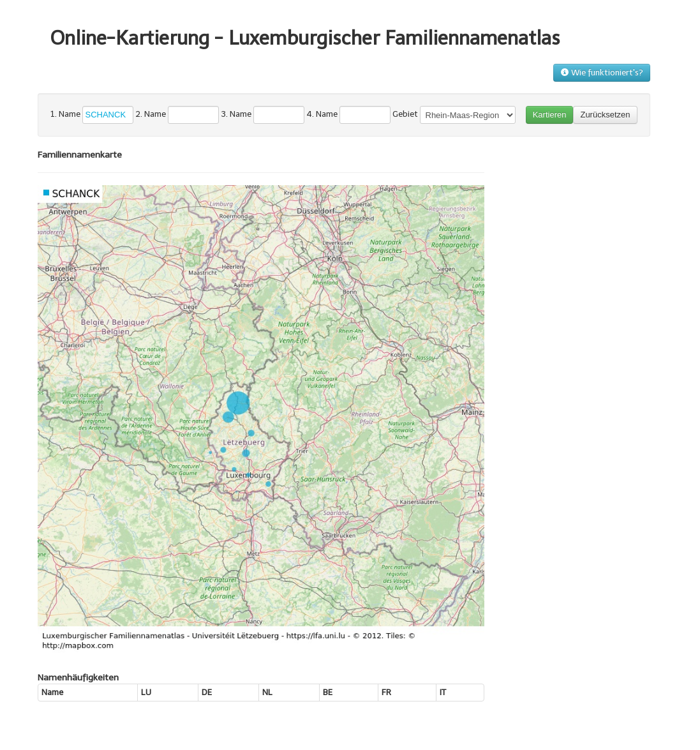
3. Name (236, 114)
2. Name (151, 114)
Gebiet (405, 114)
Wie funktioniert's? (602, 72)
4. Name (322, 114)
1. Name (65, 114)
